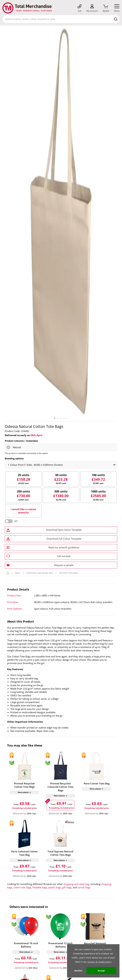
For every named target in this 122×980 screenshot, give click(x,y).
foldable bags (40, 887)
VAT (16, 521)
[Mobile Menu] (117, 8)
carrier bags (84, 887)
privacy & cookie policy (100, 962)
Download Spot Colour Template (64, 530)
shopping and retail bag (76, 884)
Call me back (64, 556)
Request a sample (64, 565)
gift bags (67, 887)
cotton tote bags (22, 887)
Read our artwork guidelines (64, 547)
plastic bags (55, 887)
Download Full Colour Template (64, 539)
